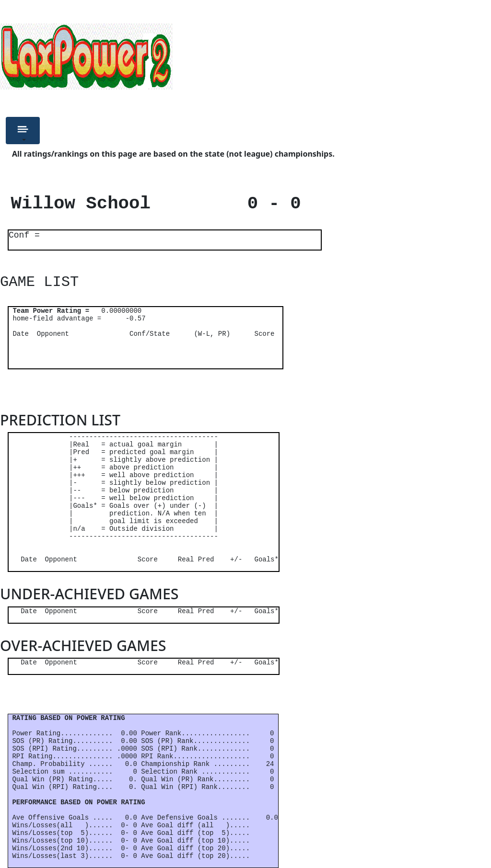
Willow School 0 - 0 (151, 204)
